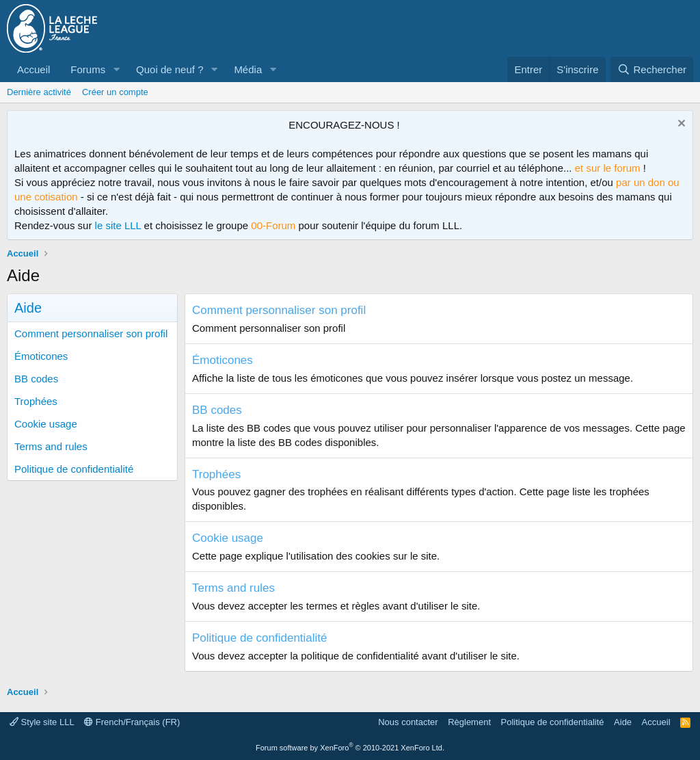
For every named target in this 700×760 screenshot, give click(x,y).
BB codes (36, 379)
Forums (88, 69)
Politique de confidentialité (74, 469)
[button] (116, 69)
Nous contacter (408, 722)
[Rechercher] (652, 69)
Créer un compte (115, 92)
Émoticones (41, 356)
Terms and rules (51, 446)
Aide (623, 722)
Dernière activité (39, 92)
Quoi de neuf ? (170, 69)
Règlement (469, 722)
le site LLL (118, 225)
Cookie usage (46, 424)
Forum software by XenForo (350, 748)
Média (248, 69)
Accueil (33, 69)
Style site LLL (42, 722)
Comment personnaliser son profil (91, 333)
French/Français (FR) (132, 722)
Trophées (36, 401)
